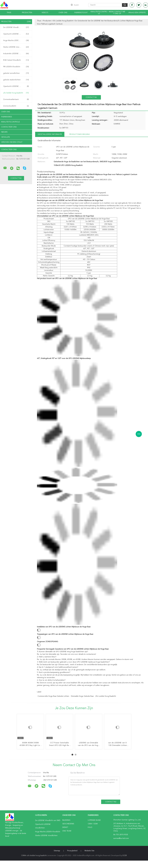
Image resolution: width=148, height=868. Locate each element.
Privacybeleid (72, 851)
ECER (125, 856)
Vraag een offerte (137, 13)
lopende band (94, 820)
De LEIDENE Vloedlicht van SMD (16, 27)
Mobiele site (89, 851)
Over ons (63, 13)
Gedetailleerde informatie (50, 134)
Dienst (65, 827)
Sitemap (57, 851)
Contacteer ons (9, 127)
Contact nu (91, 97)
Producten (27, 13)
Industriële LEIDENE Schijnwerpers (16, 54)
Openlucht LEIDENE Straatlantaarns (17, 86)
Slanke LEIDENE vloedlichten (16, 47)
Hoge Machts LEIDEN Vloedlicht (16, 41)
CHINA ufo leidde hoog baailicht (34, 856)
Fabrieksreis (7, 117)
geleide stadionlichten (16, 80)
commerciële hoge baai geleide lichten (53, 696)
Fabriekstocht (81, 13)
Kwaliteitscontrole (99, 13)
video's (45, 13)
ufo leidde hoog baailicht (16, 93)
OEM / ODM (93, 824)
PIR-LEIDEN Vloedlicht (16, 67)
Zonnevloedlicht (16, 106)
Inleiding (66, 820)
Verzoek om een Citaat (12, 142)
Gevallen (5, 137)
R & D (90, 827)
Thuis (9, 13)
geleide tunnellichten (16, 73)
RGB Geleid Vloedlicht (16, 60)
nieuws (4, 132)
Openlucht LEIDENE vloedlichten (16, 34)
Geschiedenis (68, 824)
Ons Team (67, 831)
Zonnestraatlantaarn (16, 99)
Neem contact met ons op (117, 13)
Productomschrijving (80, 134)
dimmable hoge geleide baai (82, 696)
